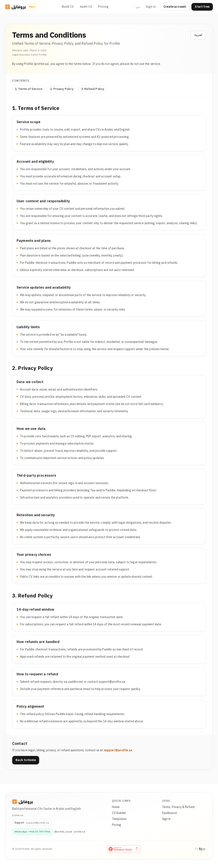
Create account (175, 7)
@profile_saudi (63, 832)
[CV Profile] (15, 7)
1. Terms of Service (29, 89)
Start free (202, 7)
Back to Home (26, 760)
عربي (138, 7)
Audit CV (86, 7)
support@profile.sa (118, 750)
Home (116, 807)
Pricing (103, 7)
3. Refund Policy (93, 89)
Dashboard (169, 813)
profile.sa (80, 832)
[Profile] (22, 802)
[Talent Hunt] (202, 849)
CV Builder (119, 813)
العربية (198, 35)
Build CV (68, 7)
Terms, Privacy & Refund (178, 807)
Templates (119, 819)
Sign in (151, 7)
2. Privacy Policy (62, 89)
